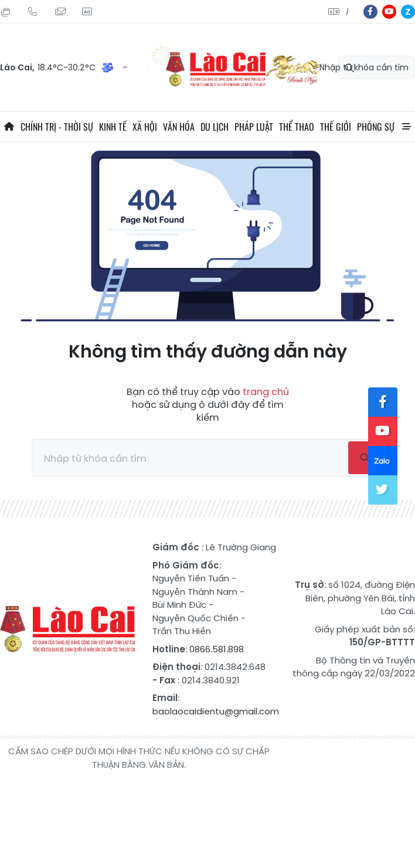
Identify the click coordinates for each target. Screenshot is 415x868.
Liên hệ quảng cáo (87, 12)
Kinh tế (113, 127)
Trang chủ (9, 127)
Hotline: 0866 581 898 (33, 12)
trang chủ (266, 392)
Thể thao (297, 127)
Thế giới (336, 127)
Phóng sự (376, 127)
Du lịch (215, 127)
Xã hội (145, 127)
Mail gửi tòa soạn (60, 12)
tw (383, 490)
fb (370, 12)
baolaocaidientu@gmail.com (216, 711)
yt (389, 12)
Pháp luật (254, 127)
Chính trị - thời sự (57, 127)
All (406, 127)
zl (408, 12)
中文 (347, 12)
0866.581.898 (217, 649)
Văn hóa (179, 127)
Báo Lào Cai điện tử (67, 629)
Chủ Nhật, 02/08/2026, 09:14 (6, 12)
